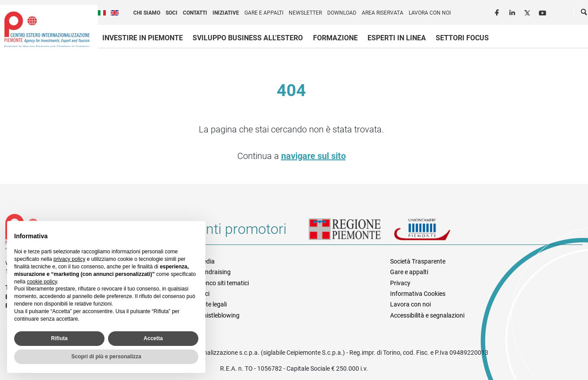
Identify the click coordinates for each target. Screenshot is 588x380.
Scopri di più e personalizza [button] (106, 357)
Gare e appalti (264, 13)
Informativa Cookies (418, 294)
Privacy (400, 283)
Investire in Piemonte (143, 38)
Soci (172, 13)
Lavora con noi (430, 13)
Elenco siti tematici (223, 283)
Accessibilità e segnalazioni (427, 315)
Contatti (195, 13)
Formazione (335, 38)
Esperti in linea (397, 38)
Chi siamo (147, 13)
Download (342, 13)
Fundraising (214, 272)
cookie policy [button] (42, 282)
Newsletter (305, 13)
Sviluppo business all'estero (248, 38)
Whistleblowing (219, 315)
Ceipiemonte (47, 29)
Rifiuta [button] (59, 338)
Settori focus (462, 38)
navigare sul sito (313, 156)
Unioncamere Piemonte (434, 233)
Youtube (543, 12)
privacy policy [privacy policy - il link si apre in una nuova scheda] (70, 259)
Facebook (498, 12)
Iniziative (226, 13)
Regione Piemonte (351, 233)
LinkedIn (513, 12)
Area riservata (383, 13)
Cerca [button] (584, 14)
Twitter (528, 12)
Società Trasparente (418, 261)
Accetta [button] (153, 338)
